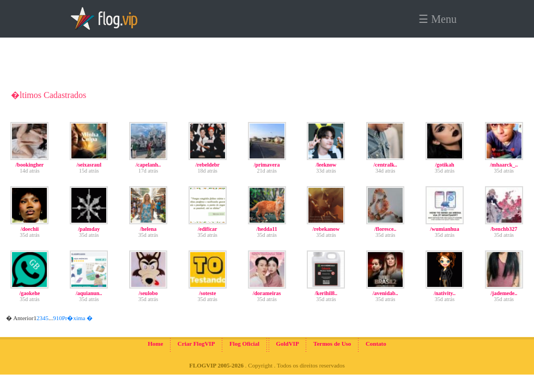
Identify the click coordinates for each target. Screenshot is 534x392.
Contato (376, 344)
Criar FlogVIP (196, 344)
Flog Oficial (244, 344)
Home (155, 344)
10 (59, 318)
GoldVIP (287, 344)
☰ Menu (438, 19)
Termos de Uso (332, 344)
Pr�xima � (78, 318)
